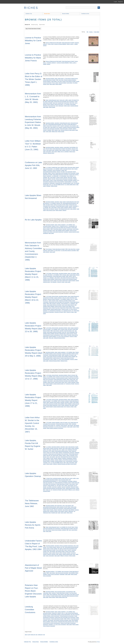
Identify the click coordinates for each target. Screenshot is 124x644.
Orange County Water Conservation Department (53, 232)
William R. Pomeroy (64, 556)
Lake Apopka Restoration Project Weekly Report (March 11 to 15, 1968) (33, 274)
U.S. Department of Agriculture (54, 311)
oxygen (51, 180)
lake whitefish (71, 510)
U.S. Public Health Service (70, 185)
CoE (69, 423)
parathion (60, 458)
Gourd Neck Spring (75, 619)
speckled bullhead (74, 106)
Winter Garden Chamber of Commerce (55, 428)
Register (121, 2)
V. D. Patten (73, 150)
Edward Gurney (74, 79)
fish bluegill (74, 100)
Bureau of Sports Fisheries (53, 299)
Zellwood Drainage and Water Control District (67, 464)
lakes (53, 150)
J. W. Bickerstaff (55, 176)
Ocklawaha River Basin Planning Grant (66, 622)
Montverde (45, 106)
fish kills (48, 228)
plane (60, 150)
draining (45, 549)
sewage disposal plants (71, 488)
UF (72, 311)
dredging (67, 401)
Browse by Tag (35, 25)
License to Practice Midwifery (60, 44)
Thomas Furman (65, 309)
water (44, 132)
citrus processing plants (63, 480)
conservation (66, 147)
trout (50, 185)
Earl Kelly (70, 329)
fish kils (53, 173)
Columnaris (50, 170)
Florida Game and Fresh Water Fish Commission (61, 228)
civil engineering (69, 592)
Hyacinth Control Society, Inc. (49, 425)
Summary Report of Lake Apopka (68, 130)
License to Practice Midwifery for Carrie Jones (33, 41)
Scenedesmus (46, 183)
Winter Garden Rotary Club (61, 597)
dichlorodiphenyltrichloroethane (55, 124)
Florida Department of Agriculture (67, 616)
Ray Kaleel (72, 405)
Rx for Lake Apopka (33, 220)
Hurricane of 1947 (56, 126)
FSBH (57, 80)
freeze (66, 550)
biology (66, 167)
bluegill (77, 167)
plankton (75, 180)
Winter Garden (59, 84)
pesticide (70, 129)
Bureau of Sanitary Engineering (66, 546)
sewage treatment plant (67, 554)
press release (61, 511)
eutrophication (72, 226)
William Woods (54, 186)
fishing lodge (51, 102)
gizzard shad (61, 103)
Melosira (66, 177)
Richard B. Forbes (74, 487)
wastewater (62, 574)
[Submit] (99, 8)
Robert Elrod (65, 281)
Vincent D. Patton (61, 282)
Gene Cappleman (53, 594)
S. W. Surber (74, 182)
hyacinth (62, 126)
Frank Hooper (72, 484)
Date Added (97, 32)
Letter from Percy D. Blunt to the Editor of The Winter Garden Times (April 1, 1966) (33, 79)
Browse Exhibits (66, 14)
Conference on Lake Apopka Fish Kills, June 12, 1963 (33, 165)
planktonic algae (47, 460)
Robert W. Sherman (51, 554)
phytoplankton (69, 458)
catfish (66, 100)
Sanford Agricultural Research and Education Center (54, 488)
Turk (49, 463)
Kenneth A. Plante (69, 402)
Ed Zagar (48, 205)
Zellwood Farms (51, 153)
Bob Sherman (46, 203)
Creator (91, 32)
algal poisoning (71, 447)
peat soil (64, 487)
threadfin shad (54, 513)
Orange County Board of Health (69, 81)
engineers (54, 593)
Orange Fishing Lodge (59, 382)
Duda (70, 451)
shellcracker (61, 106)
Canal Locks (62, 100)
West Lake (51, 338)
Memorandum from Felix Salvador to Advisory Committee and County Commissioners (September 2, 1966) (33, 251)
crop (66, 450)
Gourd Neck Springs (58, 229)
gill (52, 455)
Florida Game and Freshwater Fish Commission (64, 102)
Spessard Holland (62, 83)
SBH (53, 130)
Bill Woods (72, 298)
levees (54, 230)
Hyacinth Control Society (55, 402)
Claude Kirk (54, 613)
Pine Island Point (52, 106)
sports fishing (70, 83)
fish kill (47, 149)
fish (63, 124)
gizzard (48, 510)
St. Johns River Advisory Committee (68, 251)
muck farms (54, 487)
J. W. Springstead (62, 176)
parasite (55, 458)
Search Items (42, 25)
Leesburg (60, 127)
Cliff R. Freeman (63, 275)
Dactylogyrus (46, 451)
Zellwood (45, 153)
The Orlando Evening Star (64, 209)
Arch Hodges (73, 273)
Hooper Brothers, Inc (52, 486)
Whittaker (48, 186)
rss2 (44, 635)
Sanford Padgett (72, 281)
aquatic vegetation (61, 225)
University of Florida (59, 312)
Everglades (70, 481)
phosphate (70, 180)
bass (59, 167)
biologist (62, 167)
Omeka (98, 642)
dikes (68, 275)
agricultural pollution (50, 79)
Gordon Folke (72, 379)
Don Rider (63, 172)
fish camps (60, 205)
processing (73, 553)
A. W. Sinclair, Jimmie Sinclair (52, 273)
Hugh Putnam (56, 331)
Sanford (45, 46)
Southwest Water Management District (70, 596)
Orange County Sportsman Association (51, 129)
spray (72, 183)
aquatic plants (61, 79)
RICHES (31, 8)
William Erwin (55, 132)
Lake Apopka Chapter (60, 551)
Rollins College (76, 308)
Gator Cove (55, 103)
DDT (47, 124)
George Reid (49, 126)
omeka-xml (40, 635)
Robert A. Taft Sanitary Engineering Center (68, 460)
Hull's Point (72, 103)
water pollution (73, 209)
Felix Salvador (49, 249)
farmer (52, 205)
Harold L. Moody (66, 455)
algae (56, 79)
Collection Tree (29, 14)
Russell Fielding (68, 182)
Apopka (64, 202)
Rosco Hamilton (61, 182)
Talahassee (71, 511)
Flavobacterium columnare (69, 453)
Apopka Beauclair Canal (54, 100)
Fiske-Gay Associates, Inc (49, 483)
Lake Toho (64, 332)
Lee (57, 127)
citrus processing (65, 572)
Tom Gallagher (54, 282)
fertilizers (75, 481)
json (36, 635)
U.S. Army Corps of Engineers (63, 336)
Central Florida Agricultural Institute (50, 480)
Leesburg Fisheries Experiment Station (71, 127)
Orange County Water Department (50, 405)
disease (58, 172)
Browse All (27, 25)
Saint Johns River (72, 249)
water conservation (47, 152)
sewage (56, 130)
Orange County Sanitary (57, 530)
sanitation (49, 130)
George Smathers (47, 81)
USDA (65, 312)
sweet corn (48, 490)
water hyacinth (65, 490)
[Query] (83, 8)
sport (70, 530)
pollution (74, 129)
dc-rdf (29, 635)
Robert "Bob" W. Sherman (49, 209)
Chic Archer (49, 450)
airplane (61, 147)
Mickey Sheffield (66, 230)
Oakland (49, 179)
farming (55, 205)
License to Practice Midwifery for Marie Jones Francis (33, 58)
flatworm (61, 453)
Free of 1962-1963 (60, 550)
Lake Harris (58, 457)
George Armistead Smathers (70, 80)
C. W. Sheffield (56, 169)
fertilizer (49, 173)
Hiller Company (53, 304)
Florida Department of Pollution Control (63, 483)
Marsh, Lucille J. (70, 44)
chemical (58, 203)
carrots (71, 478)
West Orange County (51, 210)
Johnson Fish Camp (58, 104)
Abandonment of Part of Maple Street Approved (33, 568)
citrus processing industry (60, 592)
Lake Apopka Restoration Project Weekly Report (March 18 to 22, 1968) (33, 297)
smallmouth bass (59, 183)
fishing (46, 102)
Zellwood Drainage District (59, 338)
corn (60, 450)
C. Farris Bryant (67, 79)
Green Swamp (61, 594)
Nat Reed (57, 334)
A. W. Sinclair (49, 423)
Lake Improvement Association (62, 573)
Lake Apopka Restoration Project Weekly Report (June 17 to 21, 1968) (33, 400)
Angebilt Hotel (54, 167)
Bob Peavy (60, 506)
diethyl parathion (60, 507)
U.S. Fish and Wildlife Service (58, 185)
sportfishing (46, 233)
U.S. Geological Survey (66, 311)
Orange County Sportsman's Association (64, 179)
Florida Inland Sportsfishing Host (70, 549)
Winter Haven (72, 152)
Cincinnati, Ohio (55, 450)
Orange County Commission (53, 574)
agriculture (57, 123)
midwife (76, 44)
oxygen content (60, 208)
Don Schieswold (69, 172)
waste (77, 130)
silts (65, 407)
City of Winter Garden (52, 547)
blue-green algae (72, 167)
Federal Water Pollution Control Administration (60, 615)
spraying (68, 150)
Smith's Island (67, 106)
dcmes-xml (33, 635)
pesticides (66, 232)
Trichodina (45, 463)
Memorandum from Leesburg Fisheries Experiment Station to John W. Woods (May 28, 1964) (33, 122)
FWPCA (70, 276)
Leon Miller (49, 487)
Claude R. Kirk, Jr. (56, 226)
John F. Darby (64, 486)
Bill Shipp (50, 275)
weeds (74, 427)
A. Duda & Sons (49, 478)
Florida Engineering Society (62, 378)
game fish (48, 455)
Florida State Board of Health (68, 43)
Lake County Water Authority (68, 305)
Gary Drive (61, 80)
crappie (70, 100)
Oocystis (53, 179)
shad (57, 106)
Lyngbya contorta (60, 177)
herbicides (74, 424)
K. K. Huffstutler (50, 278)
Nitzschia (45, 179)
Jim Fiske (59, 486)
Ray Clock (57, 308)
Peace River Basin (64, 129)
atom (26, 635)
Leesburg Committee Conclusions (30, 610)
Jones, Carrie (51, 44)
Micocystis (70, 177)
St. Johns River (57, 251)
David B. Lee (59, 547)
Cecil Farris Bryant (67, 169)
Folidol (44, 510)
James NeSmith (64, 304)
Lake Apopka (54, 81)
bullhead (77, 448)
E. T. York (59, 481)
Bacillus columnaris (54, 448)
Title (87, 32)
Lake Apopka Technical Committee (68, 278)
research (45, 130)
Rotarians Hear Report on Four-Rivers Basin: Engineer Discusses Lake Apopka (33, 591)
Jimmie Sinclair (64, 425)
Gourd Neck (67, 103)
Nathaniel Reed (63, 334)
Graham (60, 455)
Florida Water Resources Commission (61, 175)
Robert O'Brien (69, 308)
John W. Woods (50, 104)
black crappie (68, 448)
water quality (52, 84)
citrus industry (68, 506)
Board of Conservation (48, 169)
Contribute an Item (85, 14)
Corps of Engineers (57, 170)
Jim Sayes (71, 355)
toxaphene (75, 461)
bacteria (61, 448)
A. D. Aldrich (48, 167)
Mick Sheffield (59, 230)
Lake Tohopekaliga (71, 332)
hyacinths (64, 229)
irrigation (45, 551)
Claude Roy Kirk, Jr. (64, 226)
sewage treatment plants (74, 232)
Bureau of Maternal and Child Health (53, 43)
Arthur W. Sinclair (66, 298)
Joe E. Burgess (73, 126)
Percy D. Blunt (55, 83)
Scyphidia (52, 461)
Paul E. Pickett (53, 281)
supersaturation (69, 461)
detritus (53, 451)
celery (77, 478)
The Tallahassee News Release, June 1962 (32, 503)
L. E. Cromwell (66, 104)
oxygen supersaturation (58, 180)
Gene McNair (68, 149)
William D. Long (72, 490)
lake (49, 127)
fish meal (73, 615)
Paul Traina (59, 281)
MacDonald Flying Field (66, 457)
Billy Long (67, 478)
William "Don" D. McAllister (63, 152)
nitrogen (74, 177)
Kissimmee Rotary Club (69, 331)
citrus (44, 124)
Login (115, 2)
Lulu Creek (59, 81)
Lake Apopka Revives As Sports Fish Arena (33, 525)
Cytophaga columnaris (72, 450)
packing (54, 553)
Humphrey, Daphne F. (52, 63)
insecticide (67, 126)
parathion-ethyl (46, 511)
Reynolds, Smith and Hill (72, 335)
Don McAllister (73, 147)
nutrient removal (73, 230)
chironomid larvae (74, 123)
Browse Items (47, 14)
